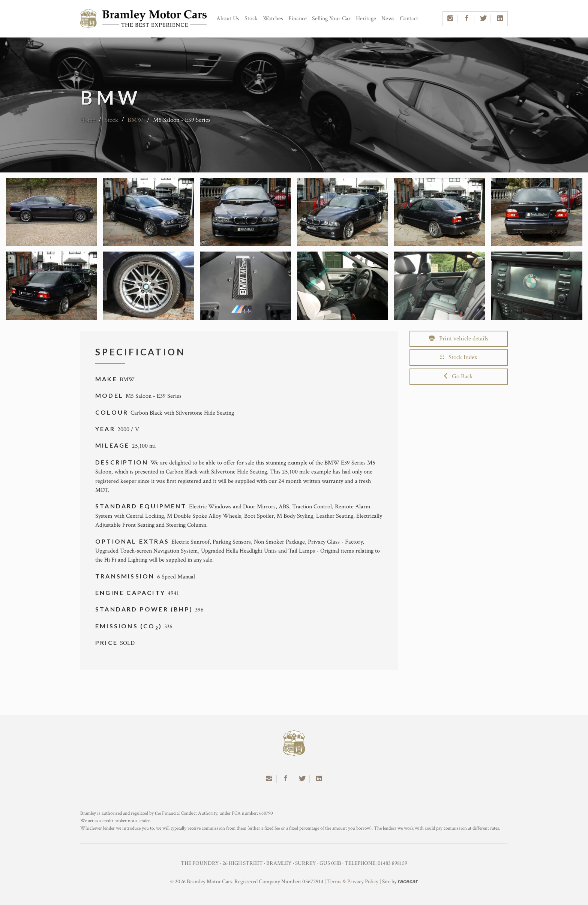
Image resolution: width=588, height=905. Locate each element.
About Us (228, 19)
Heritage (366, 19)
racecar (408, 881)
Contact (409, 19)
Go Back (458, 376)
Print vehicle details (459, 339)
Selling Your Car (331, 19)
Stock (251, 19)
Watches (273, 19)
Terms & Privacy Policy (353, 882)
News (388, 19)
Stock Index (459, 357)
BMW (136, 120)
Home (88, 120)
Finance (298, 19)
